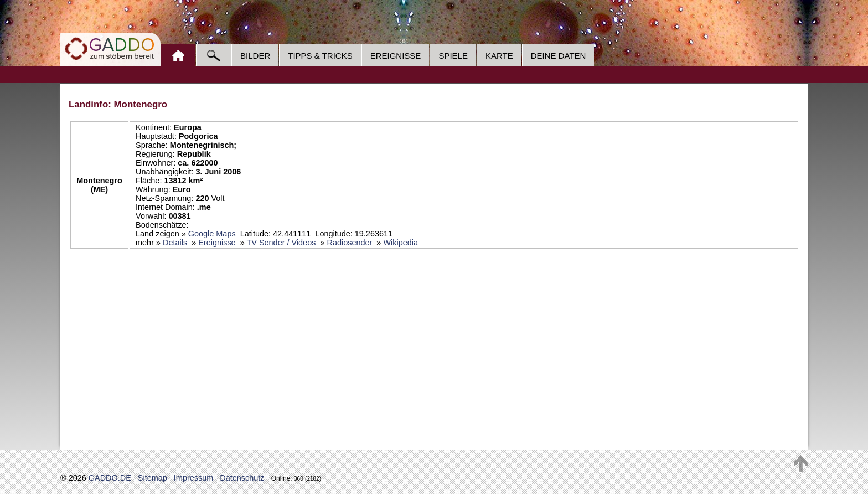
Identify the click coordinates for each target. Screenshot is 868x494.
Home (178, 55)
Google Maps (212, 234)
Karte (499, 56)
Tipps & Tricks (320, 56)
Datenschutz (242, 478)
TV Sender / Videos (281, 243)
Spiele (453, 56)
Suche (213, 55)
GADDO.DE (110, 478)
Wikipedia (401, 243)
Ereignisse (396, 56)
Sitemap (153, 478)
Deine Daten (559, 56)
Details (175, 243)
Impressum (193, 478)
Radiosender (349, 243)
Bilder (255, 56)
